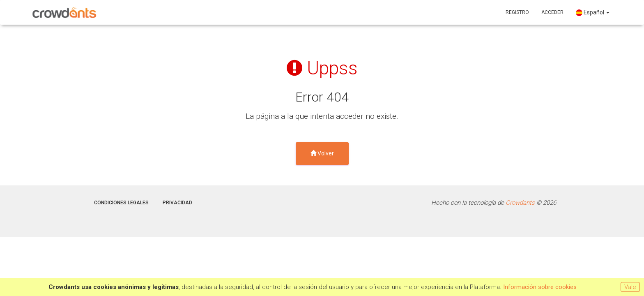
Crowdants (520, 203)
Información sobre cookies (540, 287)
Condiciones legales (121, 203)
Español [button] (593, 13)
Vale (630, 287)
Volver (322, 153)
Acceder (552, 12)
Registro (517, 12)
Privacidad (177, 203)
